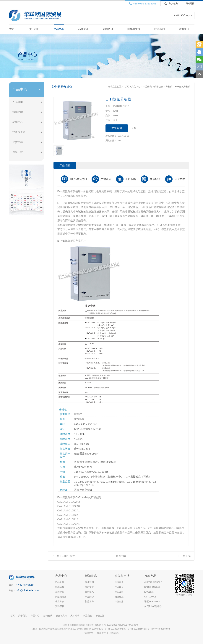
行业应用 (119, 602)
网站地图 (190, 4)
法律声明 (89, 633)
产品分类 (18, 102)
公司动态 (89, 592)
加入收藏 (173, 4)
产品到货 (89, 597)
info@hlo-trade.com (27, 590)
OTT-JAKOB (151, 597)
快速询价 (119, 582)
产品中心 (59, 29)
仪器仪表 (159, 87)
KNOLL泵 (149, 592)
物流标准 (119, 597)
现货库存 (18, 142)
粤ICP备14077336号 (128, 625)
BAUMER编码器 (152, 587)
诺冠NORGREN (152, 602)
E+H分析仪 (69, 556)
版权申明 (102, 633)
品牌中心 (18, 122)
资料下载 (18, 152)
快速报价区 (19, 132)
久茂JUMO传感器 (153, 606)
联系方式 (114, 633)
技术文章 (89, 587)
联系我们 (160, 29)
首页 (12, 29)
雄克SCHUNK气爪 (154, 582)
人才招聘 (75, 616)
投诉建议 (119, 587)
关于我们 (34, 29)
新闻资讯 (108, 29)
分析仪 (169, 87)
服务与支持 (134, 29)
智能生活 (184, 29)
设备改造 (119, 592)
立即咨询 (117, 128)
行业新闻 (89, 582)
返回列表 (121, 556)
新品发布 (89, 602)
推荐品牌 (18, 112)
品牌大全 (83, 29)
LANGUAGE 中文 (181, 15)
